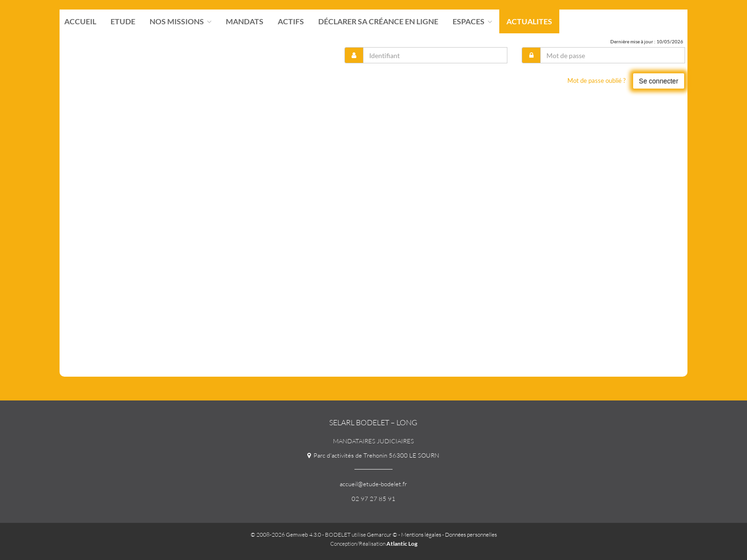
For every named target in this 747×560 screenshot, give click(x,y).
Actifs (291, 21)
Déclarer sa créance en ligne (378, 21)
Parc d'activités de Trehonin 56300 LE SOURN (373, 455)
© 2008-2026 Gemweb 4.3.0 (286, 535)
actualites (529, 21)
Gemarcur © (382, 535)
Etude (123, 21)
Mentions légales (421, 535)
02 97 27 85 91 (373, 499)
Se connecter (659, 81)
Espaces (472, 21)
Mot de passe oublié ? (596, 80)
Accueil (80, 21)
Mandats (245, 21)
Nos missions (181, 21)
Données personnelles (471, 535)
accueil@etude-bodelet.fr (373, 484)
